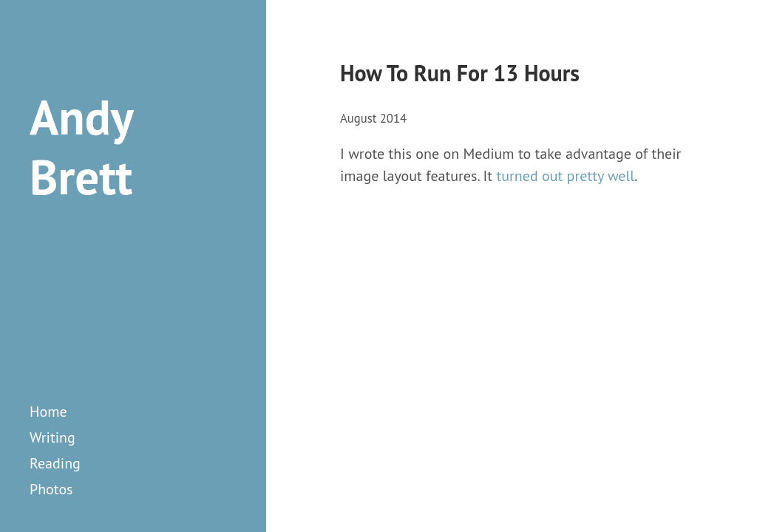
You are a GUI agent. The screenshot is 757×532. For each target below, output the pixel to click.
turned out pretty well (565, 176)
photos (51, 489)
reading (55, 463)
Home (48, 412)
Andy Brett (81, 147)
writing (52, 437)
